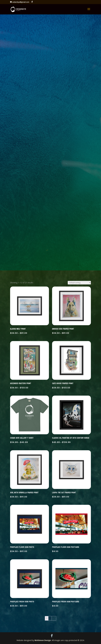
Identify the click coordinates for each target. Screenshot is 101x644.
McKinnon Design (43, 640)
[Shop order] (79, 283)
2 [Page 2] (50, 618)
